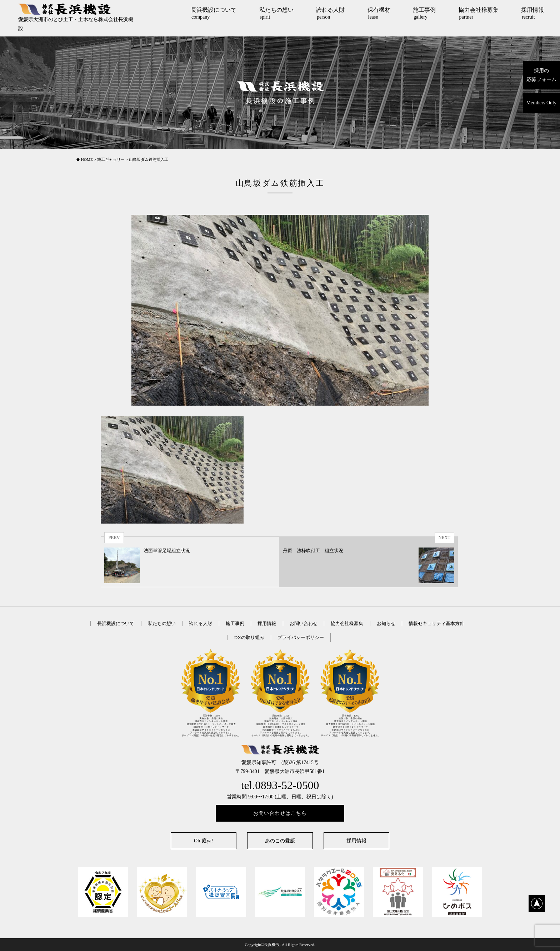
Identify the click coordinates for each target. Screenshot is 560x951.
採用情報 (532, 13)
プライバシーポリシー (301, 637)
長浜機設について (214, 13)
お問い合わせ (304, 623)
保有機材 (379, 13)
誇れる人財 (330, 13)
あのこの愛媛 (280, 841)
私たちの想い (276, 13)
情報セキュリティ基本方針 (436, 623)
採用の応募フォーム (541, 75)
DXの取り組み (249, 637)
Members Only (541, 103)
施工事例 (424, 13)
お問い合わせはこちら (280, 813)
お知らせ (386, 623)
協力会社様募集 (479, 13)
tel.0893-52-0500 (280, 785)
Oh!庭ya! (204, 841)
